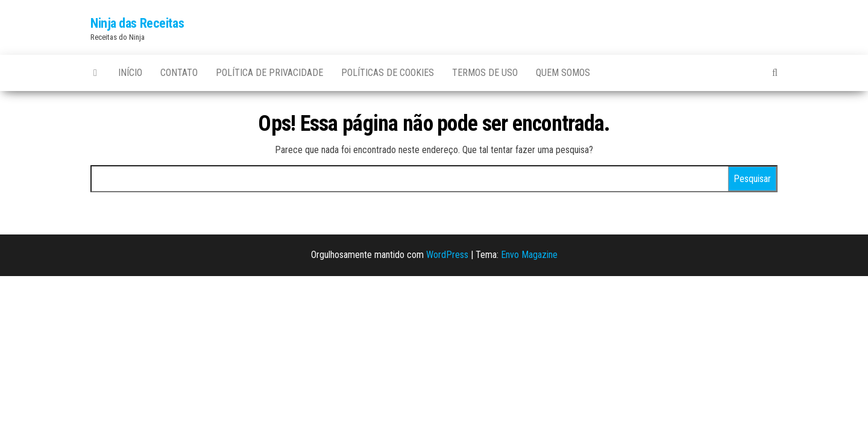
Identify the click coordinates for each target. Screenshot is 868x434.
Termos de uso (485, 73)
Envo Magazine (529, 255)
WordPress (447, 255)
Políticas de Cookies (388, 73)
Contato (179, 73)
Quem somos (563, 73)
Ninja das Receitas (137, 23)
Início (130, 73)
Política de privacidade (269, 73)
